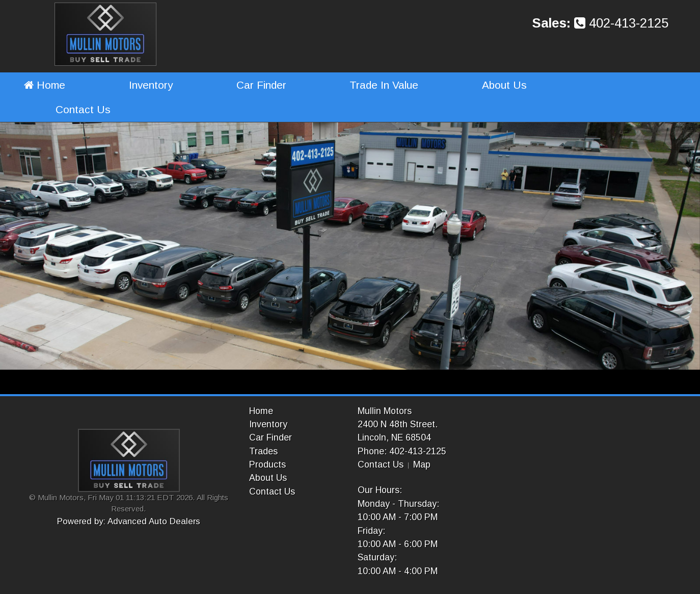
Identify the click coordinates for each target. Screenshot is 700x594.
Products (267, 464)
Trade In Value (384, 85)
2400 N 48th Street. (398, 424)
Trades (263, 451)
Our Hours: (380, 490)
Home (45, 85)
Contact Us (83, 109)
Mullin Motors (385, 411)
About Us (504, 85)
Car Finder (261, 85)
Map (422, 464)
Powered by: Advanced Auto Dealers (129, 521)
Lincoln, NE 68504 (394, 437)
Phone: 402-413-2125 (402, 451)
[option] (350, 246)
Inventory (151, 85)
